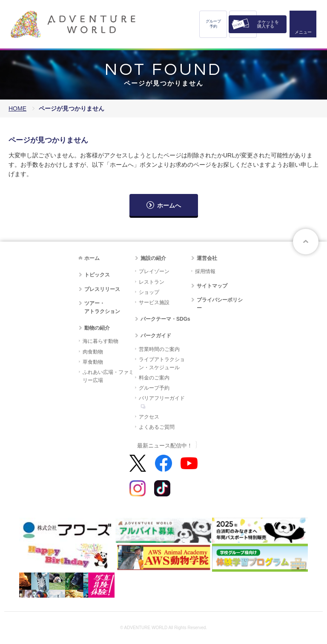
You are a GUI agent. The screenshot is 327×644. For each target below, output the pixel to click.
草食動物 (93, 362)
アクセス (149, 417)
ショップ (149, 292)
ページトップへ (306, 242)
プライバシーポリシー (220, 304)
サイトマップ (212, 286)
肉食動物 (93, 352)
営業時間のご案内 (159, 349)
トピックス (97, 275)
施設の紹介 (153, 258)
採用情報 (205, 271)
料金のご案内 (154, 378)
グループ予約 (213, 24)
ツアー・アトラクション (102, 307)
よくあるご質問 (157, 427)
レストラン (152, 282)
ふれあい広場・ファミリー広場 (108, 376)
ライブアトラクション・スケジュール (162, 363)
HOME (17, 108)
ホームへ (169, 205)
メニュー (303, 32)
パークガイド (156, 336)
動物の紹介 (97, 328)
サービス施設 (154, 302)
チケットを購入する (268, 24)
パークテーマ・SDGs (165, 319)
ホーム (92, 258)
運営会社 (207, 258)
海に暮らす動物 (100, 341)
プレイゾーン (154, 271)
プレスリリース (102, 289)
